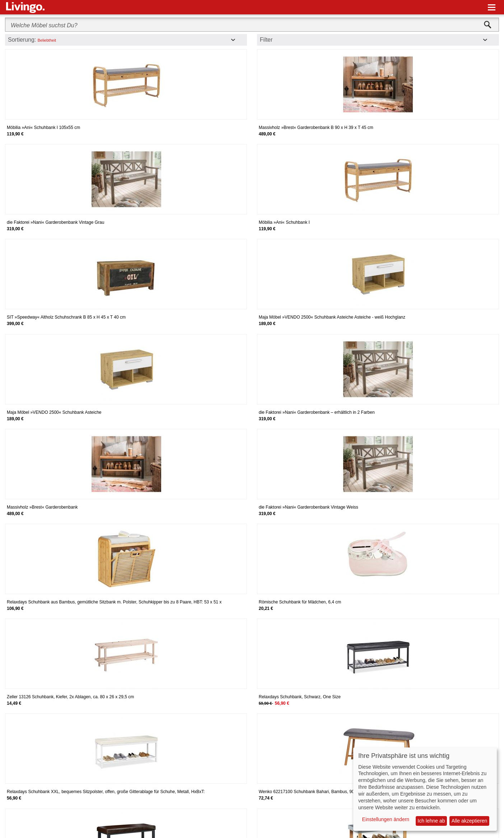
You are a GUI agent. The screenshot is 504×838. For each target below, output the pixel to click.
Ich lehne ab (431, 821)
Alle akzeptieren (470, 821)
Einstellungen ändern (386, 819)
